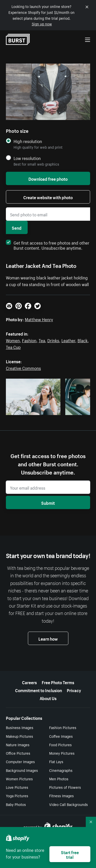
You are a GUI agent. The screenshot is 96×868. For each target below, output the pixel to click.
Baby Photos (16, 804)
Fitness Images (61, 795)
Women (13, 340)
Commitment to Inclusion (39, 690)
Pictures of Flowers (65, 787)
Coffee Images (61, 736)
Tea (42, 340)
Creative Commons (23, 368)
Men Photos (59, 779)
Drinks (53, 340)
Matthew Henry (39, 319)
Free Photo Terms (58, 682)
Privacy (74, 690)
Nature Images (18, 744)
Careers (29, 682)
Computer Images (20, 761)
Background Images (22, 770)
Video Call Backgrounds (68, 804)
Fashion (29, 340)
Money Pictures (62, 753)
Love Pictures (17, 787)
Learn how (48, 638)
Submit (48, 502)
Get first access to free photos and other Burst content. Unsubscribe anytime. (48, 245)
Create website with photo (48, 197)
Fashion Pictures (63, 727)
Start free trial (70, 854)
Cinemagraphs (61, 770)
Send (17, 227)
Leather (68, 340)
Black (83, 340)
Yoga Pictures (17, 795)
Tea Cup (13, 347)
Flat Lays (56, 761)
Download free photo (48, 178)
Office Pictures (18, 753)
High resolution (28, 141)
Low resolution (27, 158)
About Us (48, 698)
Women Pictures (19, 779)
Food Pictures (60, 744)
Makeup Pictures (19, 736)
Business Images (20, 727)
